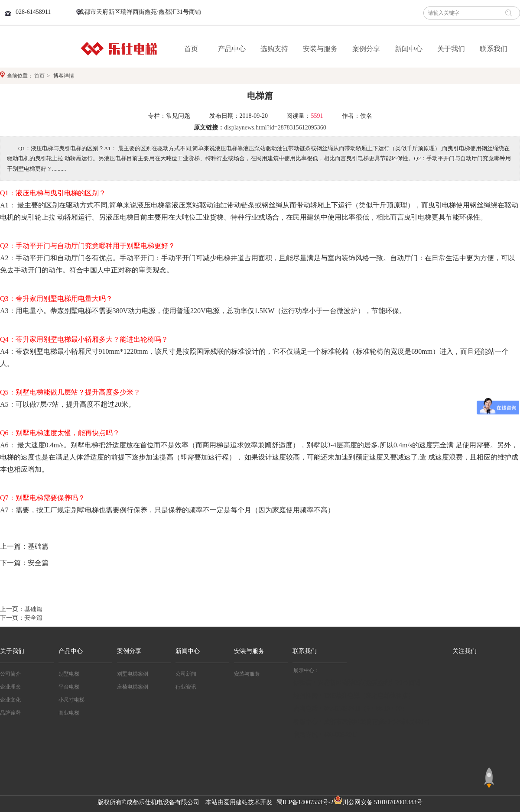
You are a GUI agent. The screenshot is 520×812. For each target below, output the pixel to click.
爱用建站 (236, 802)
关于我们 (12, 651)
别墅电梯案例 (133, 674)
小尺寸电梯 (71, 700)
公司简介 (10, 674)
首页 (39, 76)
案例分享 (129, 651)
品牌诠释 (10, 713)
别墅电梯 (69, 674)
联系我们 (305, 651)
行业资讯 (186, 687)
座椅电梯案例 (133, 687)
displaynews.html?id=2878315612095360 (275, 128)
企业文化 (10, 700)
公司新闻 (186, 674)
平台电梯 (69, 687)
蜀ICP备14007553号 (302, 802)
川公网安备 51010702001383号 (383, 802)
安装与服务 (249, 651)
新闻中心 (188, 651)
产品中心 (71, 651)
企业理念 (10, 687)
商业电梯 (69, 713)
